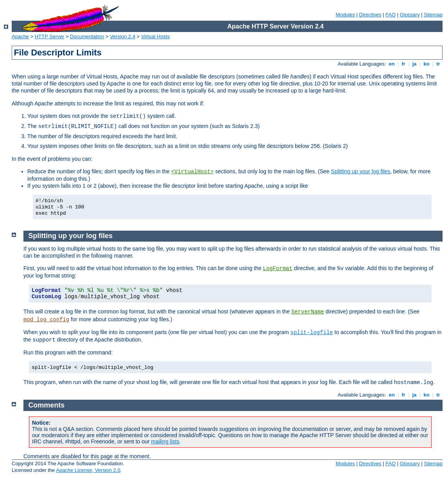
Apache (20, 36)
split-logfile (312, 333)
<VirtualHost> (192, 172)
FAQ (391, 15)
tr (438, 64)
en (392, 64)
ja (414, 64)
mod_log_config (46, 320)
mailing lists (165, 441)
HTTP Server (50, 36)
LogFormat (278, 269)
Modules (345, 15)
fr (404, 64)
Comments (47, 405)
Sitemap (433, 15)
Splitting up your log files (361, 171)
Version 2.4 (123, 36)
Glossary (410, 15)
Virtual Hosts (156, 36)
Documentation (87, 36)
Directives (370, 15)
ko (427, 64)
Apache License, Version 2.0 (88, 470)
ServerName (308, 312)
